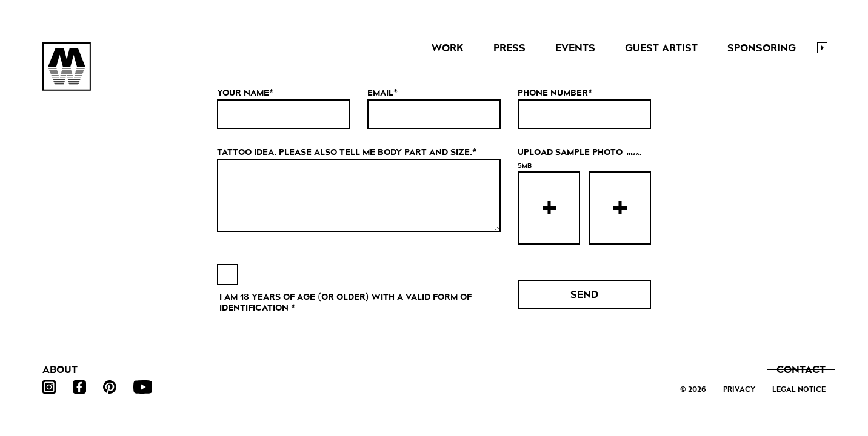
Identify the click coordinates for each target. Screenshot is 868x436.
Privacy (739, 389)
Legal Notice (799, 389)
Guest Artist (661, 48)
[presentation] (549, 208)
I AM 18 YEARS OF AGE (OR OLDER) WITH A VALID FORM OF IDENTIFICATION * (346, 302)
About (60, 370)
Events (575, 48)
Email (380, 93)
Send (584, 295)
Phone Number (553, 93)
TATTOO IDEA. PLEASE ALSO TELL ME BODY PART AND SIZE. (345, 152)
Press (509, 48)
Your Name (243, 93)
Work (448, 48)
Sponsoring (762, 48)
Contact (801, 370)
